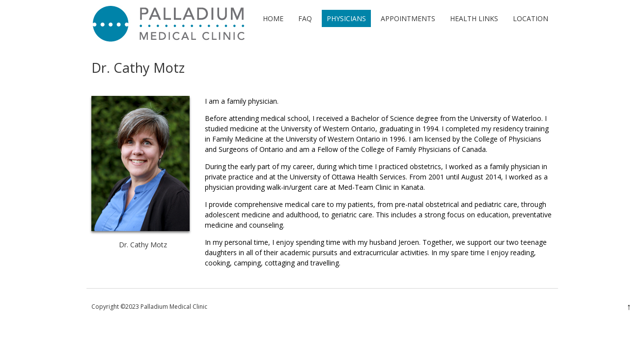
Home (273, 18)
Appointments (408, 18)
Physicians (346, 18)
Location (531, 18)
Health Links (474, 18)
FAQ (305, 18)
